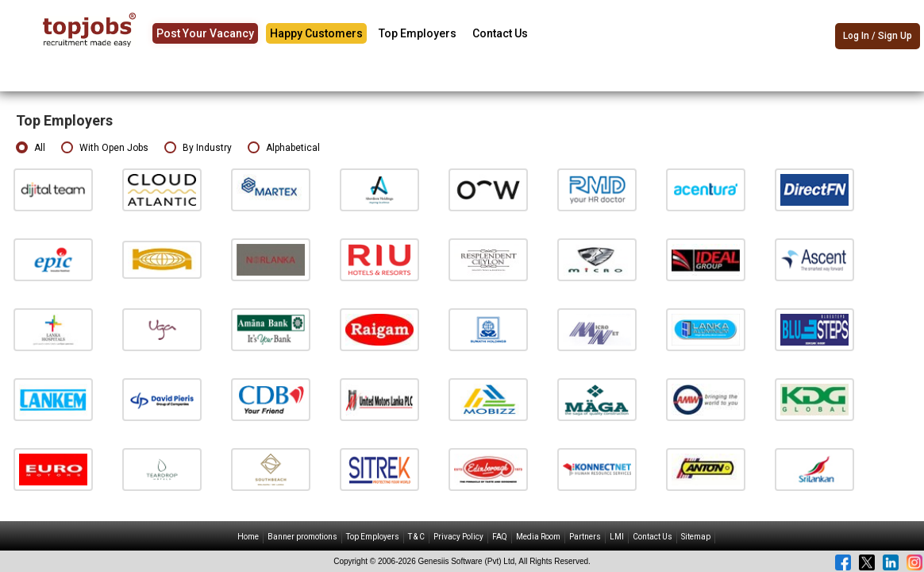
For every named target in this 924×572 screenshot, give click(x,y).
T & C (416, 537)
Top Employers (418, 33)
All (31, 148)
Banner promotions (302, 537)
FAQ (500, 537)
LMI (617, 537)
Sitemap (696, 537)
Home (248, 537)
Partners (585, 537)
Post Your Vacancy (205, 33)
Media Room (538, 537)
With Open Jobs (105, 148)
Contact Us (500, 33)
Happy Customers (316, 33)
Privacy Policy (458, 537)
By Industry (198, 148)
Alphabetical (284, 148)
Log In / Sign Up (878, 36)
